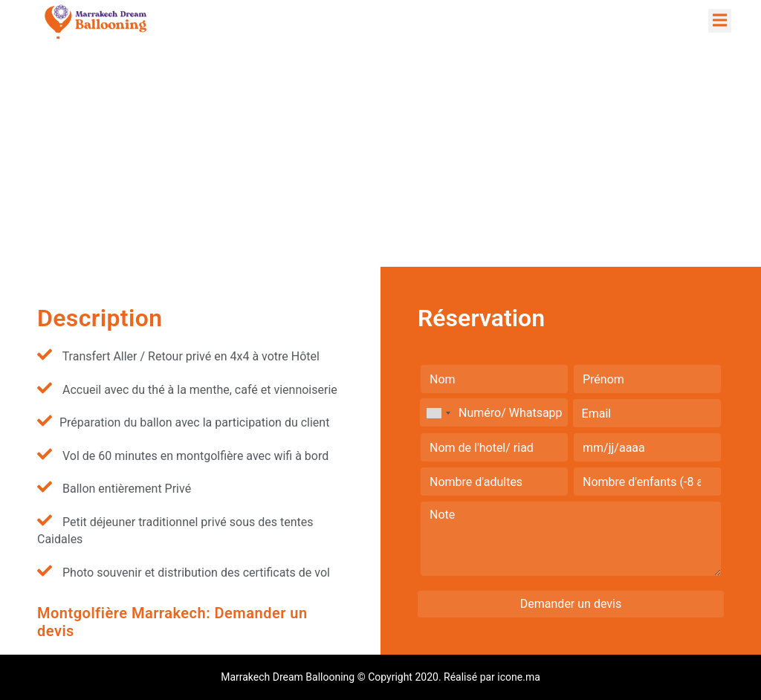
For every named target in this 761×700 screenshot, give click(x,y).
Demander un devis (571, 604)
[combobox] (438, 413)
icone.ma (518, 677)
